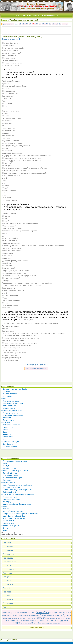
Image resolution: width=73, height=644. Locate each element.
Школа (32, 621)
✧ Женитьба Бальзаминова (12, 511)
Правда (40, 612)
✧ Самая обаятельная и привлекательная (18, 495)
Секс (20, 613)
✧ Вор (4, 399)
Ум (28, 618)
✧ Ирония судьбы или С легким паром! (16, 504)
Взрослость (60, 618)
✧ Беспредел (6, 480)
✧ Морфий (5, 391)
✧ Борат (5, 430)
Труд (12, 621)
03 (27, 24)
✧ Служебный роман (9, 473)
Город (37, 616)
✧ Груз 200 (5, 422)
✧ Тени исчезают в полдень (12, 403)
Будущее (53, 618)
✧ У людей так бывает (10, 475)
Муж (47, 612)
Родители (16, 618)
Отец (42, 615)
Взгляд (24, 613)
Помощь (37, 621)
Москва (29, 613)
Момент (34, 623)
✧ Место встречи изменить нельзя (15, 461)
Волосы (7, 621)
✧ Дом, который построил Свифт (14, 389)
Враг (21, 618)
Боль (29, 623)
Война (32, 615)
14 (63, 24)
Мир (61, 620)
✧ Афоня (5, 530)
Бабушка (42, 621)
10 (50, 24)
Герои (33, 613)
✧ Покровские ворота (10, 497)
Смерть (17, 623)
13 (60, 24)
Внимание (67, 618)
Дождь (25, 618)
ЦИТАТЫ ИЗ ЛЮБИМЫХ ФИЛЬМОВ (36, 6)
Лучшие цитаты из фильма (36, 368)
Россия (4, 616)
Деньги (67, 615)
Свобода (14, 616)
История (52, 613)
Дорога (47, 616)
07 (40, 24)
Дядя (48, 623)
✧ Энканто (5, 432)
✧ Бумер (5, 463)
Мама (5, 613)
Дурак (52, 623)
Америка (23, 621)
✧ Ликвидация (7, 502)
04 (30, 24)
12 (57, 24)
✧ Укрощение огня (8, 408)
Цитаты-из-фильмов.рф (36, 4)
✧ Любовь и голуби (9, 468)
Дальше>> (44, 365)
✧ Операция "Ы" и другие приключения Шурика (20, 514)
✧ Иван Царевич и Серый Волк (13, 516)
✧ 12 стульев (6, 466)
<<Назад (28, 365)
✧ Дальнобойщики (8, 406)
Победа (5, 618)
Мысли (31, 618)
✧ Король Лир (7, 396)
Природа (26, 616)
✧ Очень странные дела (11, 442)
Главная (5, 20)
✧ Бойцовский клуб (9, 492)
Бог (14, 621)
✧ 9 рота (5, 528)
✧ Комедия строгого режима (12, 415)
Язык (9, 613)
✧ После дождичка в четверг (12, 411)
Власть (52, 616)
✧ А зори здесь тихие (10, 413)
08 (43, 24)
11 (53, 24)
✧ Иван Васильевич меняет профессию (17, 485)
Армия (12, 613)
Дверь (28, 621)
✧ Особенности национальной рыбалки (17, 490)
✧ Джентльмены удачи (10, 526)
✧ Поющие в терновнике (11, 401)
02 (23, 24)
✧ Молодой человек (9, 446)
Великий (44, 623)
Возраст (48, 618)
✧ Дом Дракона (7, 444)
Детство (52, 621)
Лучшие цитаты (8, 24)
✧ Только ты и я (7, 420)
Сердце (41, 618)
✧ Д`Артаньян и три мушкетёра (13, 518)
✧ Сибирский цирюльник (11, 425)
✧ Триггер (5, 439)
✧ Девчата (5, 509)
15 (67, 24)
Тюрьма (68, 613)
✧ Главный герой (8, 437)
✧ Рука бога (6, 434)
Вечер (66, 621)
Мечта (47, 621)
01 (20, 24)
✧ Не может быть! (8, 521)
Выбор (11, 618)
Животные (24, 623)
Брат (18, 621)
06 (37, 24)
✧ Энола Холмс (7, 427)
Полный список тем (37, 628)
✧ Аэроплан (6, 418)
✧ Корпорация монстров (11, 487)
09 (47, 24)
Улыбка (57, 621)
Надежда (57, 623)
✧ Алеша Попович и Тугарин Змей (15, 471)
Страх (60, 613)
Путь (56, 613)
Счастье (20, 616)
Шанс (16, 613)
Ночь (40, 623)
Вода (64, 613)
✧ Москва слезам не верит (12, 478)
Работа (9, 616)
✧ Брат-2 (5, 506)
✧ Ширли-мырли (8, 523)
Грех (35, 618)
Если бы (59, 615)
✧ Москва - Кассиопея (10, 394)
